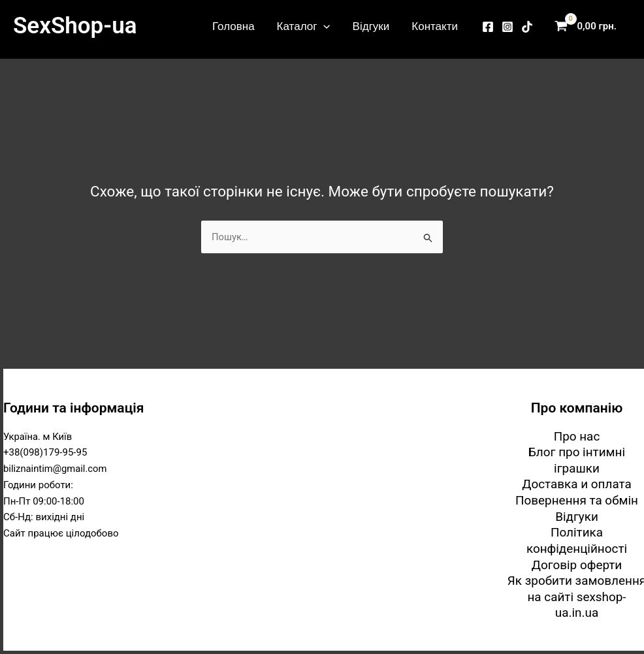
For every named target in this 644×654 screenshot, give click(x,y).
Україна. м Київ (38, 435)
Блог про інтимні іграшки (576, 459)
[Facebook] (488, 27)
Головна (233, 26)
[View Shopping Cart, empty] (588, 26)
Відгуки (371, 26)
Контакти (435, 26)
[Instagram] (507, 27)
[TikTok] (527, 27)
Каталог (304, 26)
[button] (323, 26)
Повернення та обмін (577, 500)
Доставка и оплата (577, 483)
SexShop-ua (75, 26)
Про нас (576, 435)
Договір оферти (576, 564)
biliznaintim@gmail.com (56, 468)
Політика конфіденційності (576, 540)
